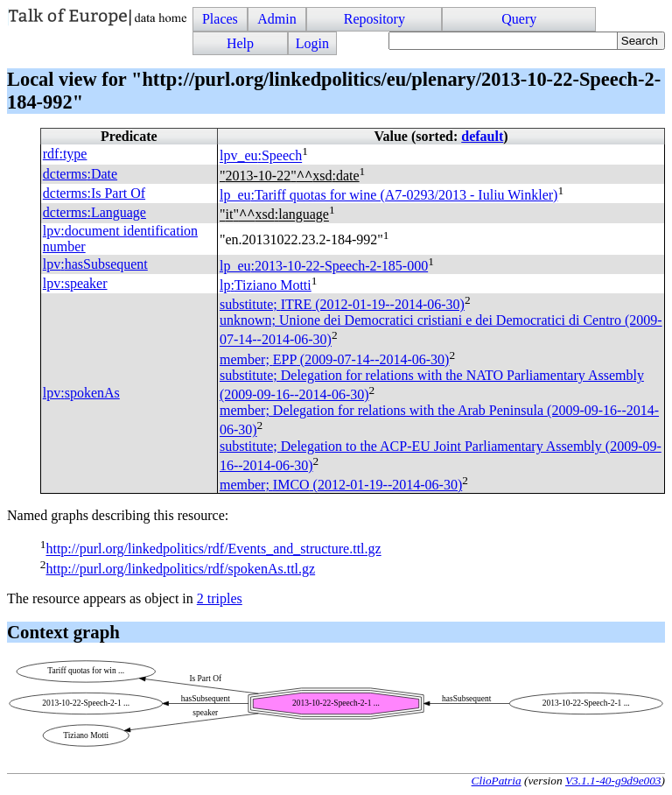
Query (519, 19)
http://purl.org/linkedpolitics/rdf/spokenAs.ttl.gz (180, 569)
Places (220, 19)
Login (312, 43)
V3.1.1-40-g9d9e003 (613, 781)
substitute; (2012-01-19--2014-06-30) (342, 304)
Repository (374, 19)
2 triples (220, 598)
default (482, 136)
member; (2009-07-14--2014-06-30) (334, 359)
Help (240, 43)
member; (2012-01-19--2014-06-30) (341, 485)
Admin (276, 19)
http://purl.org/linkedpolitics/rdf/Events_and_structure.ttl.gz (213, 549)
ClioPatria (497, 781)
